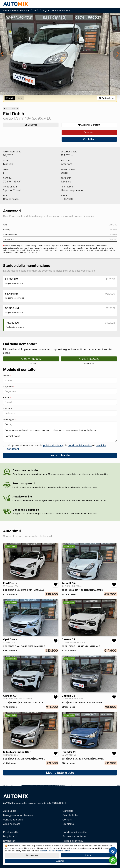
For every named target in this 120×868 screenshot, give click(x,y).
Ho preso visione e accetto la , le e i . (56, 447)
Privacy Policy (47, 851)
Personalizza (32, 855)
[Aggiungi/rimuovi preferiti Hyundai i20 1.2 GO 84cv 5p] (114, 753)
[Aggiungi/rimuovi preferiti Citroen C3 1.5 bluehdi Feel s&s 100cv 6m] (56, 697)
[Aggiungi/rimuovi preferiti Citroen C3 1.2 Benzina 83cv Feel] (114, 697)
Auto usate (17, 10)
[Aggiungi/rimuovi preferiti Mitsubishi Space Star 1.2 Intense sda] (56, 753)
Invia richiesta (60, 455)
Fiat (28, 10)
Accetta (60, 861)
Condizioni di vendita (75, 832)
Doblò (35, 10)
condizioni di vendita (80, 445)
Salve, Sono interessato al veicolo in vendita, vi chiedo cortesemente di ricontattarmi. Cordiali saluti (60, 432)
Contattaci (89, 139)
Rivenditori (9, 841)
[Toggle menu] (114, 4)
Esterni (10, 98)
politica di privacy (53, 445)
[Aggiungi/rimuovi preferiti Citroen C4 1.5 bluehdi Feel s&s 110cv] (114, 641)
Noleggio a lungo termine (18, 815)
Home (6, 10)
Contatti (67, 820)
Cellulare (8, 408)
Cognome (9, 386)
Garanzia (68, 811)
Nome (7, 376)
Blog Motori (10, 836)
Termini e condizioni (74, 836)
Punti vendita (11, 832)
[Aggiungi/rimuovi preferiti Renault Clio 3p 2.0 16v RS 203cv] (114, 585)
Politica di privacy (73, 841)
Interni (19, 98)
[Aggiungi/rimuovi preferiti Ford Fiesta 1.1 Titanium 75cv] (56, 585)
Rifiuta (88, 855)
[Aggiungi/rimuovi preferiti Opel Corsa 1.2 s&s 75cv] (56, 641)
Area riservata (12, 824)
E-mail (7, 397)
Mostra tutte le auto (60, 773)
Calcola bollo (70, 815)
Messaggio (9, 419)
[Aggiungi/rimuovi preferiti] (89, 125)
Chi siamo (68, 824)
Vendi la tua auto (13, 820)
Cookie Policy (63, 851)
